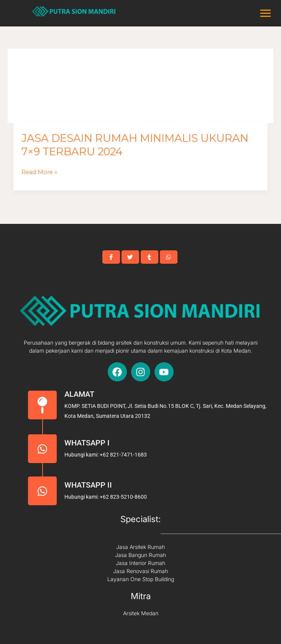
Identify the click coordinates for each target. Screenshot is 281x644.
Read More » (39, 172)
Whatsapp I (87, 443)
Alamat (79, 394)
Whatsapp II (88, 485)
